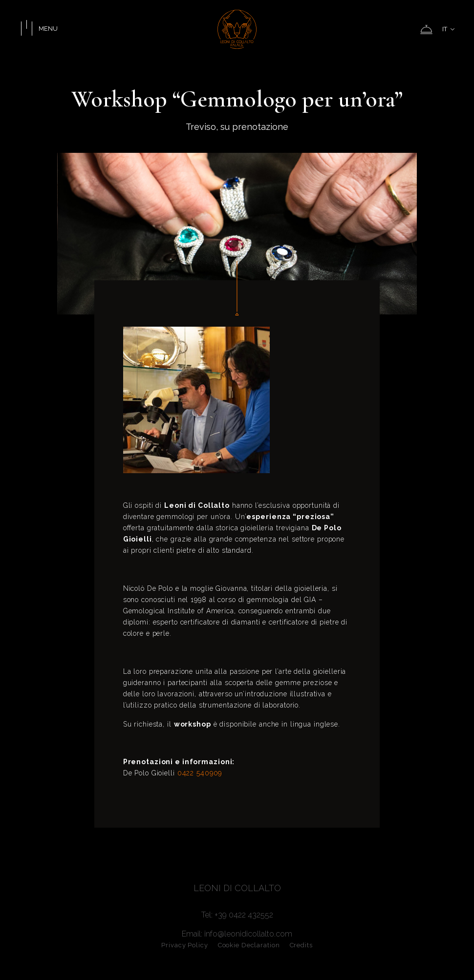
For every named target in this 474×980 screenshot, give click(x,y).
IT (448, 29)
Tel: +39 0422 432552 (237, 915)
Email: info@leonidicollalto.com (237, 934)
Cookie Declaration (249, 945)
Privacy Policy (184, 945)
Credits (301, 945)
